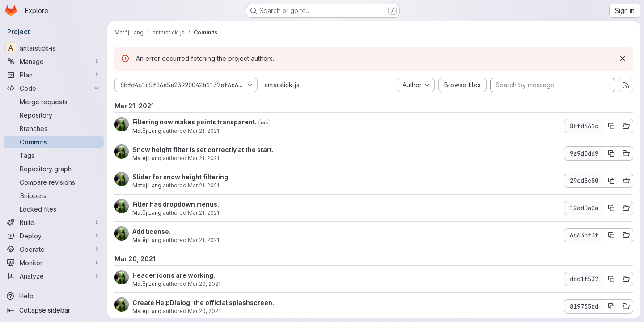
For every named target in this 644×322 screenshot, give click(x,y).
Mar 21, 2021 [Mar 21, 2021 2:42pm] (203, 158)
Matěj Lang (147, 131)
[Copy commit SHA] (611, 126)
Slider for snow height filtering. (181, 177)
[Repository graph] (54, 169)
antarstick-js (282, 85)
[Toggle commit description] (264, 123)
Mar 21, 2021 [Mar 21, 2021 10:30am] (203, 240)
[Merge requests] (54, 102)
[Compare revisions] (54, 182)
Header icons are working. (174, 275)
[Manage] (54, 61)
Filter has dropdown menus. (176, 204)
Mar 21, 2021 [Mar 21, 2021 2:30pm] (203, 185)
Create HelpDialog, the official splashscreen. (203, 303)
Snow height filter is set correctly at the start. (203, 150)
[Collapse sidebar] (54, 310)
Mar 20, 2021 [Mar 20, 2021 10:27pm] (204, 311)
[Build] (54, 222)
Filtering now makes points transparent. (195, 122)
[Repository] (54, 115)
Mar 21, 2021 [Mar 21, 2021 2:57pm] (203, 131)
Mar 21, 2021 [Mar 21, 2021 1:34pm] (203, 213)
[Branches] (54, 128)
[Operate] (54, 249)
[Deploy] (54, 236)
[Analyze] (54, 276)
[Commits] (54, 142)
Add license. (152, 231)
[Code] (54, 88)
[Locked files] (54, 209)
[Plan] (54, 75)
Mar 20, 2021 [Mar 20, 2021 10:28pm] (204, 284)
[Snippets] (54, 195)
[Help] (54, 296)
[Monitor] (54, 263)
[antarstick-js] (54, 48)
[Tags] (54, 155)
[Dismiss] (623, 59)
